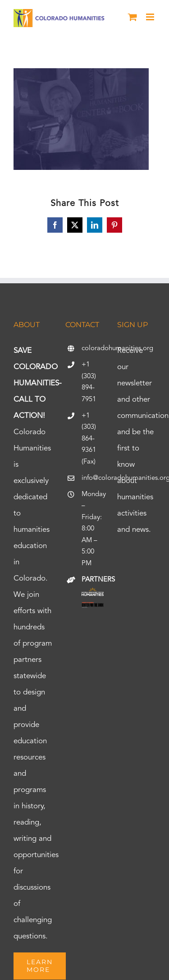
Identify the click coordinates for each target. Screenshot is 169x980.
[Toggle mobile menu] (151, 17)
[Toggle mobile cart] (132, 17)
